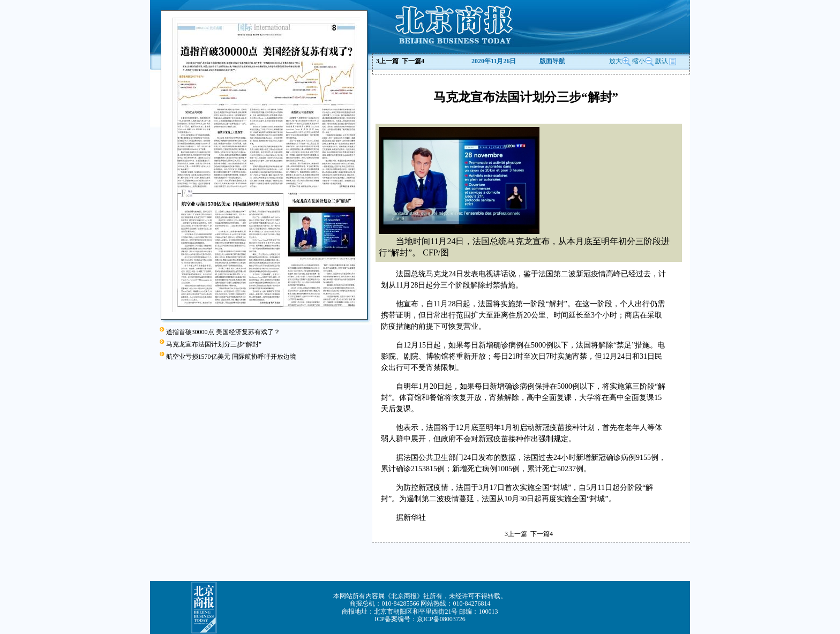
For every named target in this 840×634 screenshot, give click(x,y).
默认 (666, 61)
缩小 (639, 61)
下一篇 (413, 61)
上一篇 (387, 61)
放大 (620, 61)
